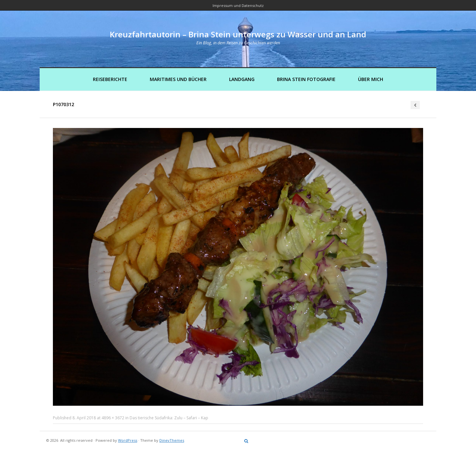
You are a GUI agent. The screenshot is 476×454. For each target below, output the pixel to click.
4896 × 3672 (113, 418)
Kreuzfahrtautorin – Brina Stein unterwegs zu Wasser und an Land (238, 34)
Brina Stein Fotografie (306, 79)
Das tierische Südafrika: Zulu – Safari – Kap (169, 418)
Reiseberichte (110, 79)
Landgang (242, 79)
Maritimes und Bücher (178, 79)
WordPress (128, 440)
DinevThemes (172, 440)
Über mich (371, 79)
